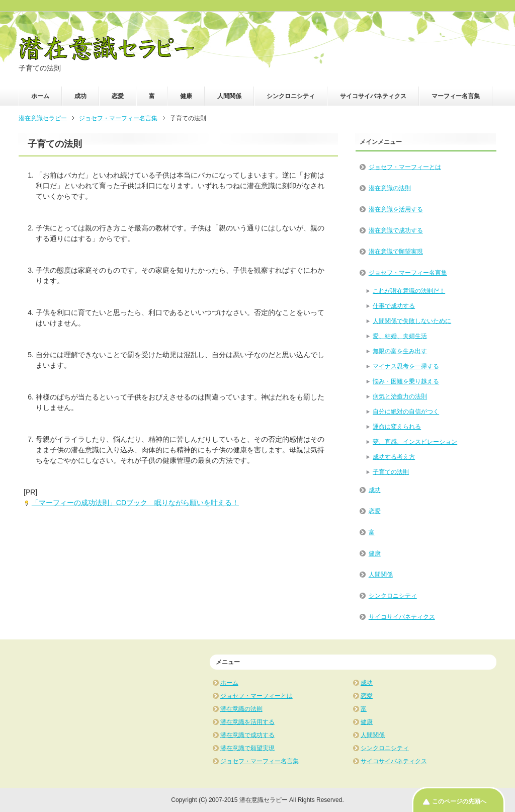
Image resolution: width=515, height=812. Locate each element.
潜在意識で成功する (396, 230)
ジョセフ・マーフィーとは (405, 167)
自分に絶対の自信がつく (406, 412)
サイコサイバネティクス (373, 96)
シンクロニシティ (291, 96)
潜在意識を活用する (396, 209)
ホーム (40, 96)
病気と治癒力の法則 (400, 396)
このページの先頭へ (459, 801)
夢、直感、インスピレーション (415, 442)
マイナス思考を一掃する (406, 366)
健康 (186, 96)
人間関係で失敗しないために (412, 321)
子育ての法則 (391, 472)
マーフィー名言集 (456, 96)
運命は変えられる (397, 427)
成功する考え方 (394, 457)
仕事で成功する (394, 306)
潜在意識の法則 (390, 188)
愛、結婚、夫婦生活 (400, 336)
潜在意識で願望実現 (396, 252)
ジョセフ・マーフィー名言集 (408, 273)
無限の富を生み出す (400, 351)
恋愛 (118, 96)
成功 (80, 96)
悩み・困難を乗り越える (406, 381)
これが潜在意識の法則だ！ (409, 291)
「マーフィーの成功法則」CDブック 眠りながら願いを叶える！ (135, 503)
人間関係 (229, 96)
